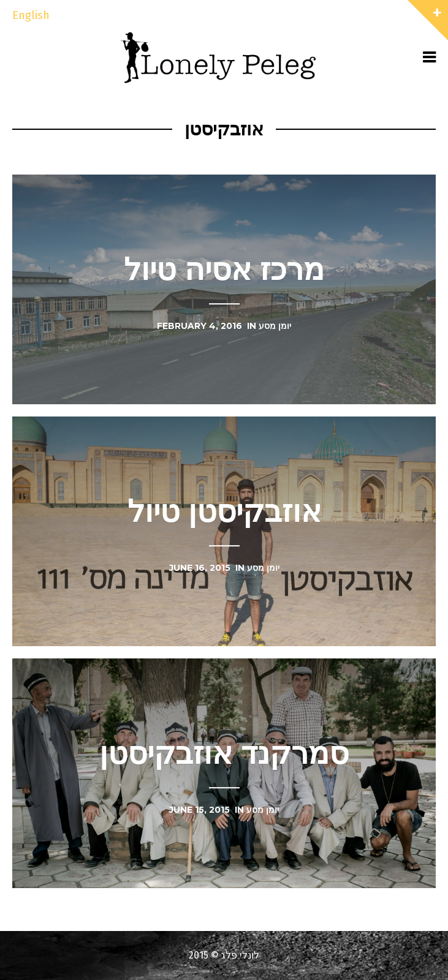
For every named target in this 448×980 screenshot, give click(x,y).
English (31, 15)
